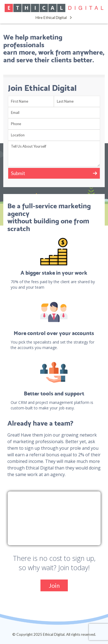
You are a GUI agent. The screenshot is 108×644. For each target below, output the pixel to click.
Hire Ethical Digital (51, 17)
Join (54, 585)
